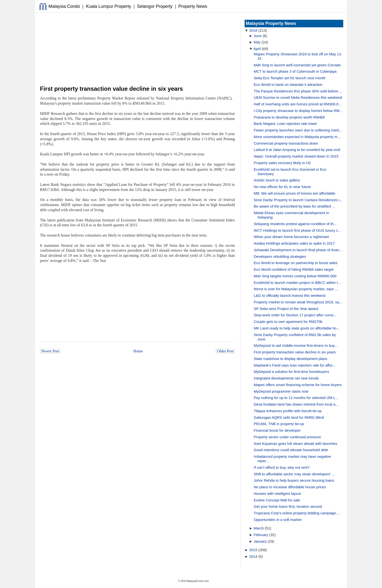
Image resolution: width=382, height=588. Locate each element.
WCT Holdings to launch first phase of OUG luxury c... (297, 230)
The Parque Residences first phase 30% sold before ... (298, 91)
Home (138, 351)
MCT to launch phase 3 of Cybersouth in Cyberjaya (295, 71)
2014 (253, 556)
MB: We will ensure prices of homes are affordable (295, 193)
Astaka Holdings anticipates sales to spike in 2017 (294, 243)
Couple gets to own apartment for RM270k (288, 322)
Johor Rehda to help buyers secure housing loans (294, 480)
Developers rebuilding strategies (280, 256)
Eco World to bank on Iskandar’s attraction (288, 85)
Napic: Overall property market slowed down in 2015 (296, 156)
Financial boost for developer (277, 430)
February (261, 535)
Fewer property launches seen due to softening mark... (298, 130)
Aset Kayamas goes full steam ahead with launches (296, 443)
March (259, 528)
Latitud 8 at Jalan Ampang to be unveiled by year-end (297, 150)
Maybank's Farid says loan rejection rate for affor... (295, 365)
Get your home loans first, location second (288, 506)
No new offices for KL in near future (282, 187)
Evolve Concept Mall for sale (277, 500)
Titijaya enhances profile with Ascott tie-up (288, 411)
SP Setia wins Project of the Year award (286, 309)
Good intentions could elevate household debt (291, 450)
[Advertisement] (137, 49)
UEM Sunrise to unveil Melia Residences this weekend (298, 97)
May (257, 42)
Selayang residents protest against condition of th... (295, 224)
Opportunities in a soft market (278, 520)
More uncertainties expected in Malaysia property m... (297, 137)
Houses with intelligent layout (277, 493)
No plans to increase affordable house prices (290, 487)
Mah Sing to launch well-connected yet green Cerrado (297, 65)
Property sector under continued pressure (287, 437)
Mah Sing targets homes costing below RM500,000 (295, 276)
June (258, 36)
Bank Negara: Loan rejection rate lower (286, 124)
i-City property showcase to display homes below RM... (298, 111)
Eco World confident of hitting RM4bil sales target (294, 269)
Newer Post (50, 351)
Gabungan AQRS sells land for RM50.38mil (289, 417)
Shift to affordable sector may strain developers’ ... (294, 474)
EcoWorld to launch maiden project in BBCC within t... (297, 283)
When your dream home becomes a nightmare (291, 237)
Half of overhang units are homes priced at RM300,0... (298, 104)
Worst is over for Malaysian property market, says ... (296, 289)
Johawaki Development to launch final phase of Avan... (298, 250)
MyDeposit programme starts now (281, 391)
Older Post (225, 351)
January (260, 541)
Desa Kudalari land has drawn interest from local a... (296, 404)
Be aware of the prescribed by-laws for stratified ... (294, 206)
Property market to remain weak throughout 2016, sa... (298, 302)
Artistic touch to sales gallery (277, 180)
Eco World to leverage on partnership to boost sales (296, 263)
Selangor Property (155, 6)
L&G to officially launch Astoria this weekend (290, 295)
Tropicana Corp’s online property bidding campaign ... (297, 513)
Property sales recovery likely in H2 (282, 163)
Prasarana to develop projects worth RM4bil (289, 117)
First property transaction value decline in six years (295, 352)
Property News (193, 6)
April (257, 49)
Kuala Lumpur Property (109, 6)
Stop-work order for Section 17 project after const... (295, 315)
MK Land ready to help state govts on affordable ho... (297, 328)
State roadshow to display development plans (291, 359)
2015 (253, 550)
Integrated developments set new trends (286, 378)
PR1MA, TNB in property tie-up (279, 424)
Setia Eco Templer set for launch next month (290, 78)
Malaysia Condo (64, 6)
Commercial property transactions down (286, 143)
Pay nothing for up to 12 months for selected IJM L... (296, 398)
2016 (253, 30)
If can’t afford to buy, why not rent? (282, 467)
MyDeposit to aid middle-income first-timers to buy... (296, 345)
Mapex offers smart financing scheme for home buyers (298, 385)
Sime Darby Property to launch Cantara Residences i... (298, 200)
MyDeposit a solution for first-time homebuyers (291, 372)
